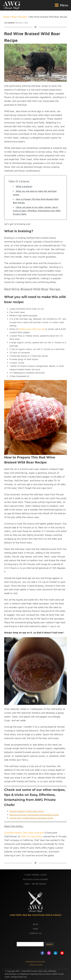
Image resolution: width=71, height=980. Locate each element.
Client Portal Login (35, 875)
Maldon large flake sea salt (32, 329)
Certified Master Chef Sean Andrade (24, 833)
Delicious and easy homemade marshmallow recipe (34, 815)
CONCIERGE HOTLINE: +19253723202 (35, 963)
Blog (14, 17)
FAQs (35, 929)
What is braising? (24, 186)
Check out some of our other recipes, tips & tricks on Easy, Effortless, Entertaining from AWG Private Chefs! (37, 211)
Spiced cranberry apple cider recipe (27, 811)
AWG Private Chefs (31, 836)
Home (6, 17)
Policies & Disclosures (36, 879)
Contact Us (35, 933)
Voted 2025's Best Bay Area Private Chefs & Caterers (36, 915)
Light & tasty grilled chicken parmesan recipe (31, 818)
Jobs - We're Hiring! (35, 884)
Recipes (23, 17)
